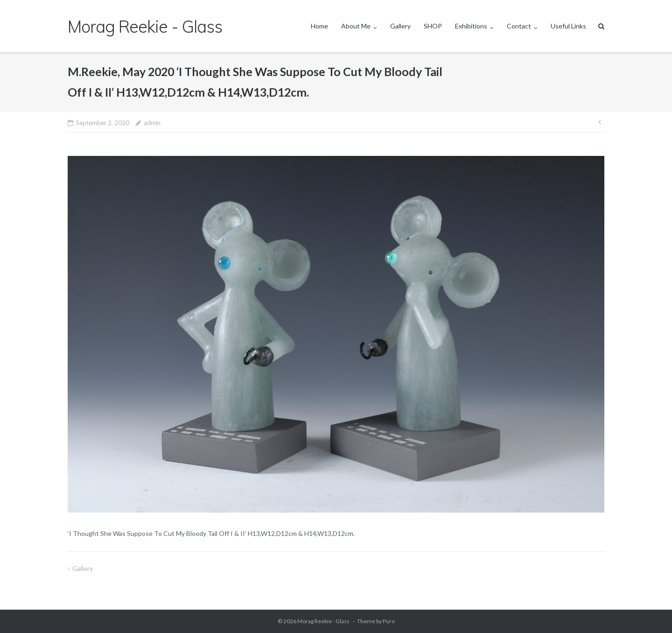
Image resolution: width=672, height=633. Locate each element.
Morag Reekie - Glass (324, 621)
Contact (519, 26)
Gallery (400, 26)
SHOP (433, 26)
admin (152, 123)
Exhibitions (471, 26)
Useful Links (568, 26)
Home (319, 26)
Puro (389, 621)
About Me (356, 26)
